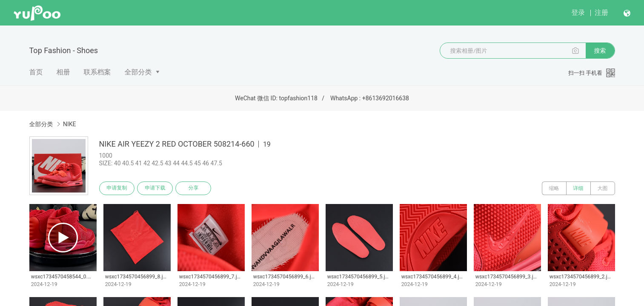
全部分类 (138, 72)
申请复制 (117, 188)
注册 (601, 13)
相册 (63, 72)
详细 (578, 188)
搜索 (600, 51)
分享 (194, 188)
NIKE (70, 124)
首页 (36, 72)
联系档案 (97, 72)
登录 (578, 13)
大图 (603, 188)
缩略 (554, 188)
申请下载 (155, 188)
